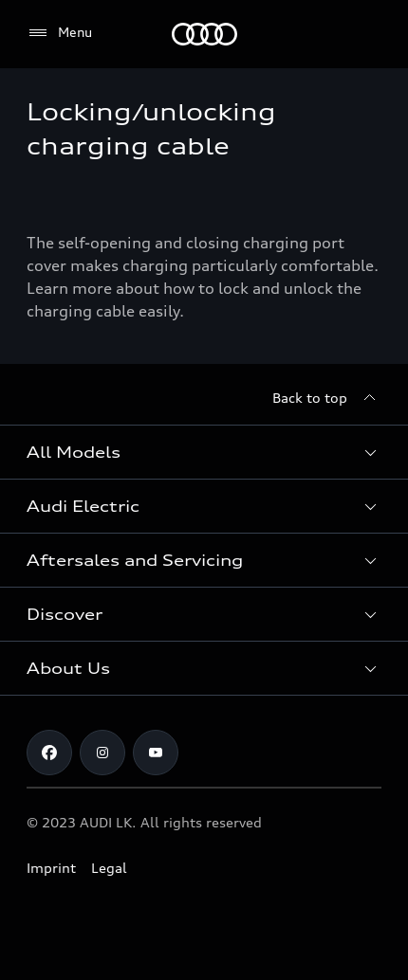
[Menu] (59, 33)
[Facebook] (49, 753)
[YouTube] (156, 753)
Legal (109, 868)
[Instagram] (102, 753)
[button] (204, 452)
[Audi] (204, 34)
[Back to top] (327, 398)
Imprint (51, 868)
